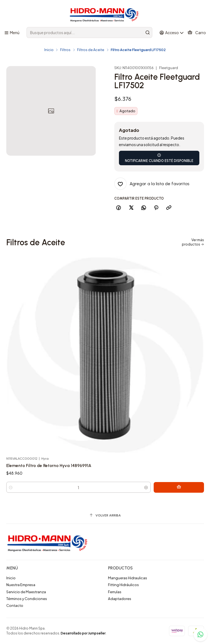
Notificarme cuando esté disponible (159, 158)
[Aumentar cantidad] (172, 489)
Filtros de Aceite (91, 50)
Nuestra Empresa (21, 585)
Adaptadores (120, 599)
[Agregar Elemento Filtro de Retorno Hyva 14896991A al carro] (192, 489)
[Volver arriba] (105, 516)
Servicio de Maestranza (26, 592)
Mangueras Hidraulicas (128, 578)
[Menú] (12, 33)
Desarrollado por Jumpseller (83, 633)
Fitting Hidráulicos (123, 585)
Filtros (65, 50)
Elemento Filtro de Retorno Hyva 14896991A (50, 468)
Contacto (15, 606)
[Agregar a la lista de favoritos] (152, 184)
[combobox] (89, 33)
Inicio (49, 50)
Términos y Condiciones (27, 599)
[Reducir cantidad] (11, 489)
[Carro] (197, 33)
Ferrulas (115, 592)
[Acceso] (172, 33)
